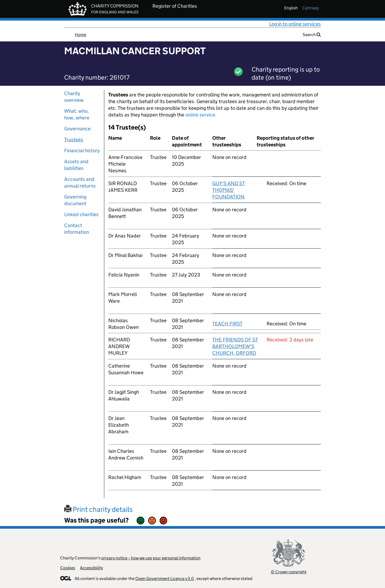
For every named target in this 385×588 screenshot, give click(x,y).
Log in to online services (295, 24)
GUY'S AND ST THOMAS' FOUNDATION (229, 190)
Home (80, 35)
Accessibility (91, 568)
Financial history (82, 151)
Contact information (77, 229)
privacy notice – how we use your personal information (151, 558)
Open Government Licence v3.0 (165, 579)
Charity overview (74, 97)
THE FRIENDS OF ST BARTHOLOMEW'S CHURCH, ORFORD (235, 346)
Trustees (74, 140)
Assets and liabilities (76, 165)
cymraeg (310, 8)
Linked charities (81, 214)
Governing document (75, 200)
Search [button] (312, 35)
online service (200, 115)
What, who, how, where (77, 114)
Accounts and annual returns (80, 182)
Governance (77, 129)
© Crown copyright (289, 572)
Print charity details (98, 509)
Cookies (68, 568)
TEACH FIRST (227, 324)
